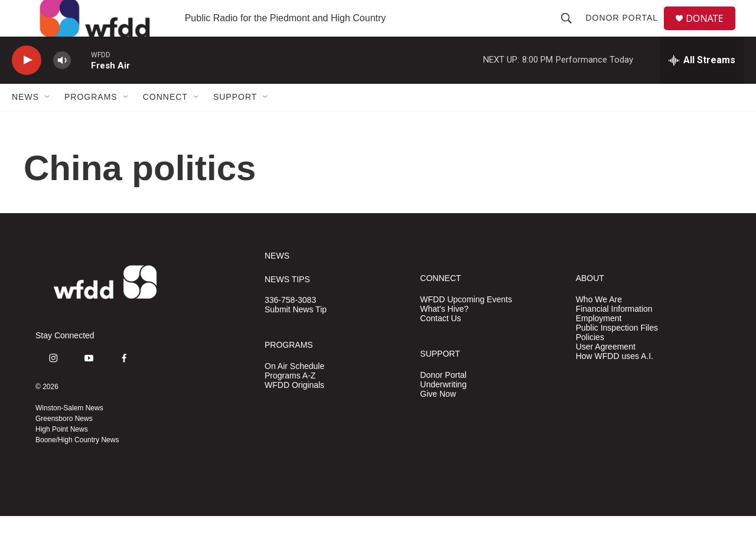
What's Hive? (444, 334)
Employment (599, 344)
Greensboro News (64, 445)
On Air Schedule (294, 392)
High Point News (62, 455)
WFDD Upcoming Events (466, 325)
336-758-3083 (290, 326)
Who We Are (599, 325)
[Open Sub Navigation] (48, 123)
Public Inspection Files (617, 353)
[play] (27, 86)
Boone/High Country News (77, 466)
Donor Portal (626, 31)
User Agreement (606, 372)
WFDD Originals (294, 411)
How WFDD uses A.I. (615, 382)
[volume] (62, 86)
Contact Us (440, 344)
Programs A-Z (290, 401)
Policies (590, 363)
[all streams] (702, 86)
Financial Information (614, 334)
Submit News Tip (296, 336)
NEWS (277, 281)
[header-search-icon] (571, 31)
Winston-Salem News (69, 434)
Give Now (438, 419)
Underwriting (443, 410)
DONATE (711, 31)
